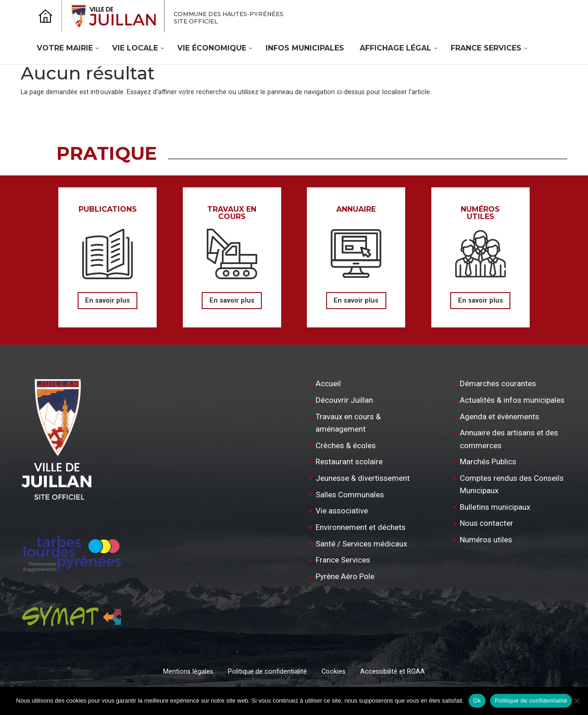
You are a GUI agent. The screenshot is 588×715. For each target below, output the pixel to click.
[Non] (577, 701)
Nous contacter (486, 523)
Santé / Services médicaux (361, 544)
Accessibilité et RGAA (393, 672)
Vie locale (135, 48)
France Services (486, 48)
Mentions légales (188, 672)
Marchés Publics (488, 462)
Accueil (328, 383)
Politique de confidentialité (267, 672)
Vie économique (212, 48)
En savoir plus (107, 301)
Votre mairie (65, 48)
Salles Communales (350, 495)
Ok (477, 701)
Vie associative (342, 511)
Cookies (334, 672)
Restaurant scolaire (349, 462)
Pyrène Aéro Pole (345, 576)
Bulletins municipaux (495, 507)
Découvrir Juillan (344, 400)
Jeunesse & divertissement (363, 478)
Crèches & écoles (346, 445)
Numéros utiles (486, 540)
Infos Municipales (305, 48)
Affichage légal (396, 48)
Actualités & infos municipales (512, 400)
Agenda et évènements (500, 417)
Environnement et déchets (361, 527)
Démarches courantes (498, 383)
